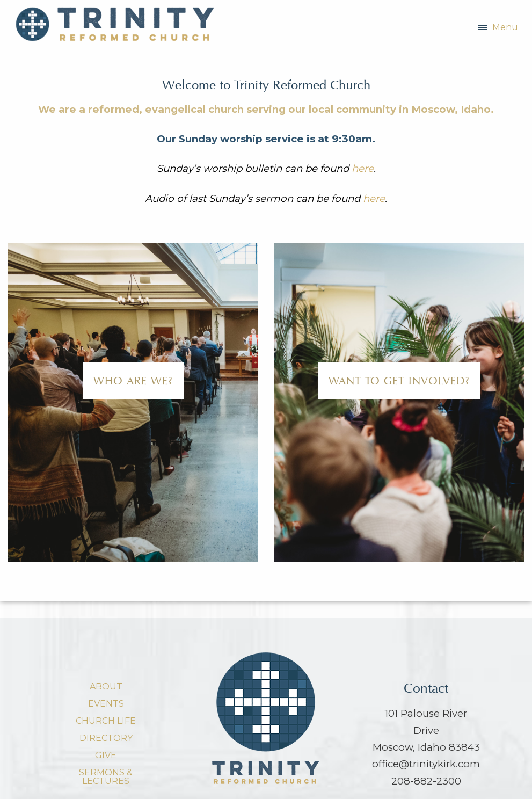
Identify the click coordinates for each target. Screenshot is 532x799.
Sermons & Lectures (106, 777)
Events (106, 704)
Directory (106, 738)
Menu (505, 27)
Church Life (106, 721)
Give (106, 755)
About (106, 687)
